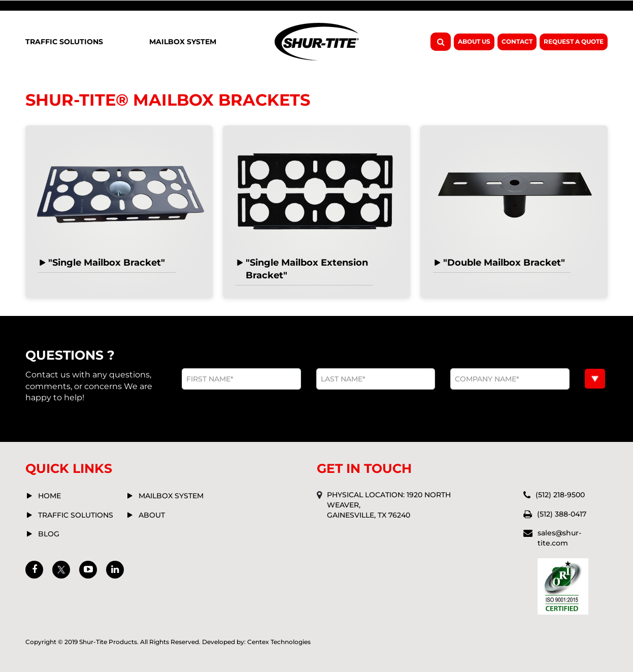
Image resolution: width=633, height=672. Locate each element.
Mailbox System (183, 42)
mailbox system (171, 496)
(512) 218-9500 (560, 495)
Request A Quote (574, 41)
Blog (49, 534)
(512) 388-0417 (562, 514)
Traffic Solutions (64, 42)
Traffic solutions (76, 515)
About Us (474, 41)
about (152, 515)
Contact (517, 41)
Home (49, 496)
